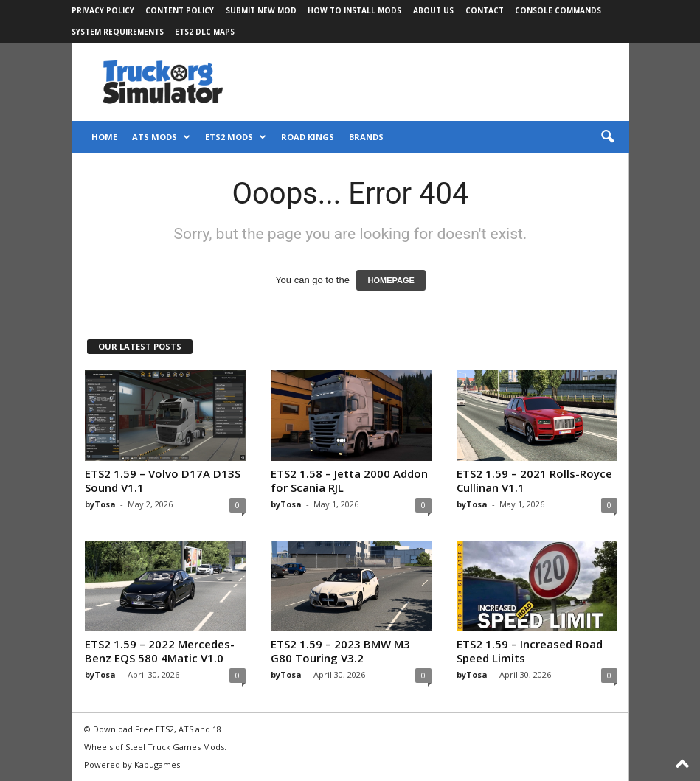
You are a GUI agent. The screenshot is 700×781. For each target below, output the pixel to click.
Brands (366, 137)
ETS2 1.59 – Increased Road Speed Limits (530, 651)
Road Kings (308, 137)
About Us (433, 10)
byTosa (100, 504)
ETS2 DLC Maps (205, 32)
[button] (607, 137)
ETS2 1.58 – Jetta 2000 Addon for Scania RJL (349, 480)
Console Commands (558, 10)
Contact (485, 10)
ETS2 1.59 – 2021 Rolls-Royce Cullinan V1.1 (534, 480)
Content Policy (180, 10)
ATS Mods (161, 137)
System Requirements (118, 32)
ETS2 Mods (236, 137)
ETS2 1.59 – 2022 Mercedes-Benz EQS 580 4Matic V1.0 (160, 651)
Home (104, 137)
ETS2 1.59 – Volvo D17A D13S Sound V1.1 (163, 480)
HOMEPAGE (391, 280)
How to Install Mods (354, 10)
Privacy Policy (103, 10)
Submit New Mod (261, 10)
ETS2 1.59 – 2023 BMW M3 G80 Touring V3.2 (340, 651)
